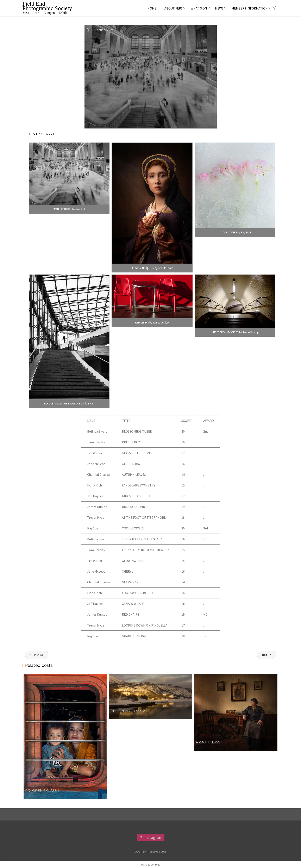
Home (152, 8)
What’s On (199, 8)
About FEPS (174, 8)
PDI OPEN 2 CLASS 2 (128, 711)
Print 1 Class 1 (209, 742)
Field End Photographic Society (47, 6)
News (219, 8)
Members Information (250, 8)
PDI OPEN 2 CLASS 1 (42, 791)
